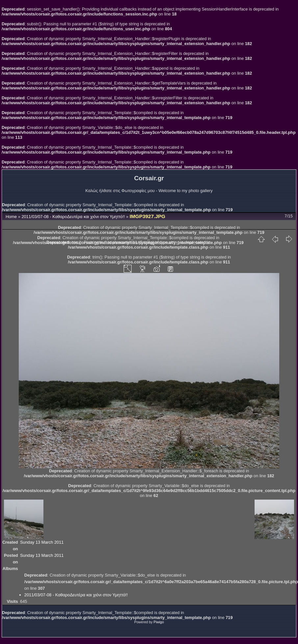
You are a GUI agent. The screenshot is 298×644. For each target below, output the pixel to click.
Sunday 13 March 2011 (42, 542)
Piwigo (159, 622)
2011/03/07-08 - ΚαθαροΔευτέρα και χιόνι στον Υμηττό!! (73, 217)
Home (11, 217)
